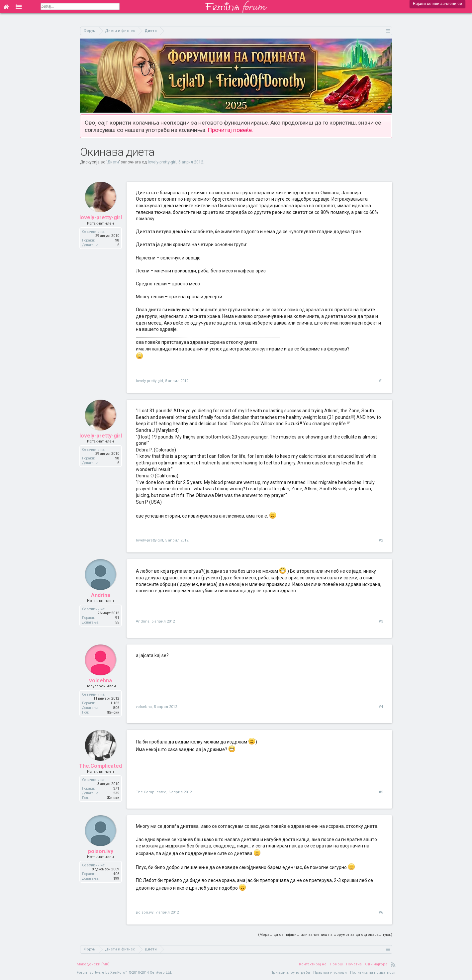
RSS (393, 964)
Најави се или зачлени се (437, 4)
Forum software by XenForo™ (124, 973)
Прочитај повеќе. (231, 130)
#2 (381, 540)
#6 (381, 912)
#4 (381, 707)
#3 (381, 621)
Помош (336, 964)
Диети (113, 162)
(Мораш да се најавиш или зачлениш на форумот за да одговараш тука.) (325, 935)
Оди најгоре (376, 964)
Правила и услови (330, 973)
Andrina (101, 596)
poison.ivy (101, 852)
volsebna (100, 682)
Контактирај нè (313, 964)
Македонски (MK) (93, 964)
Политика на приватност (373, 973)
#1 (381, 381)
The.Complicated (100, 767)
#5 (381, 792)
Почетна (354, 964)
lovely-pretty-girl (162, 162)
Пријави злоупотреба (290, 973)
